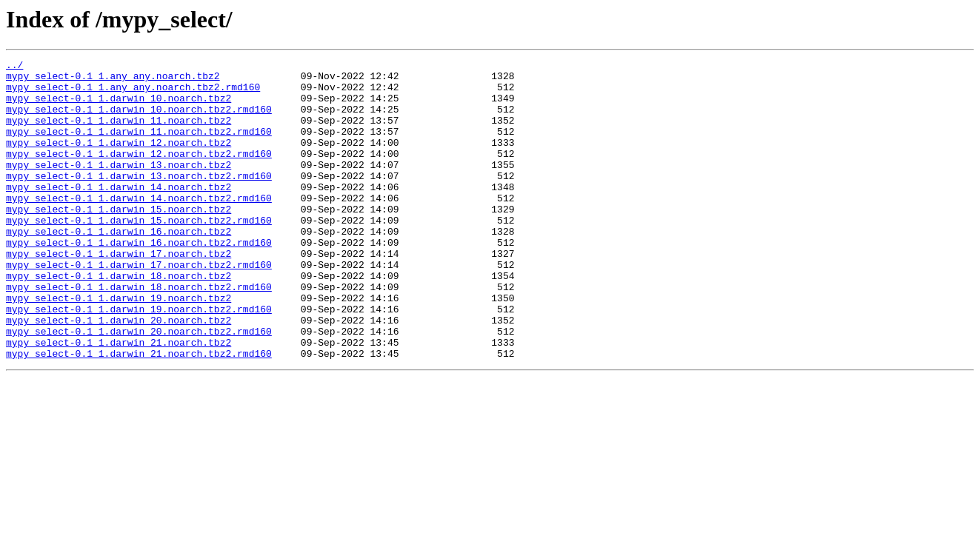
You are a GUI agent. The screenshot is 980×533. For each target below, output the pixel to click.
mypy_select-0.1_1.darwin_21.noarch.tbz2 (119, 400)
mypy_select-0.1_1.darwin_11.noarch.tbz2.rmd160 (139, 147)
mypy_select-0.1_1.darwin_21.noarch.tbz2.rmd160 (139, 413)
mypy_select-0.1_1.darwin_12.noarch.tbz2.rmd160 (139, 173)
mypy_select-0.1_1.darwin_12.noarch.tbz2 (119, 160)
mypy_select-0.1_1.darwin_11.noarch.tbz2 (119, 133)
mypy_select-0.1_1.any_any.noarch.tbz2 (113, 80)
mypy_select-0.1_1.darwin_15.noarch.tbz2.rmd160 (139, 253)
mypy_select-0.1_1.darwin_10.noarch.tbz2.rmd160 (139, 120)
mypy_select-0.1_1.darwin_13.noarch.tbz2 (119, 187)
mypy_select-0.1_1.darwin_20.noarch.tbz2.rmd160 (139, 386)
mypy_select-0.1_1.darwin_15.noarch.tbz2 (119, 240)
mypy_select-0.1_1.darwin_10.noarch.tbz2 (119, 107)
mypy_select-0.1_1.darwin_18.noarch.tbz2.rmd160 (139, 333)
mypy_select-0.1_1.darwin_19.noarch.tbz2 (119, 346)
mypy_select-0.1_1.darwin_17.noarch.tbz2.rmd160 (139, 306)
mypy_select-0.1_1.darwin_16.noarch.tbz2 (119, 266)
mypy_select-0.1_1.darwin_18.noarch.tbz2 (119, 320)
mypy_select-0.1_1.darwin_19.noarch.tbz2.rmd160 (139, 360)
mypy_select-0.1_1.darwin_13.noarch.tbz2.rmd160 (139, 200)
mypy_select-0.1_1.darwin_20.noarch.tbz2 (119, 373)
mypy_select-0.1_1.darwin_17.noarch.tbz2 (119, 293)
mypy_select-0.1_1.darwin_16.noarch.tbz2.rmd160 (139, 280)
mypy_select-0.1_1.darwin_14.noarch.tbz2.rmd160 (139, 227)
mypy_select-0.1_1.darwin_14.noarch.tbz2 (119, 213)
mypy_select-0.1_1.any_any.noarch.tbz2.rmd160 (133, 93)
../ (14, 67)
